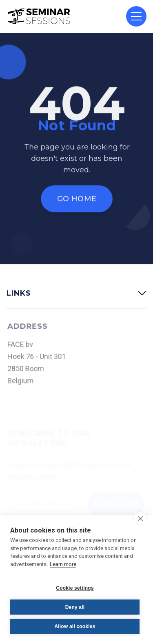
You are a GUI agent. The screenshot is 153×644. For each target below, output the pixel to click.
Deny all (75, 607)
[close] (140, 518)
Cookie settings (75, 588)
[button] (136, 16)
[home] (39, 16)
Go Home (76, 199)
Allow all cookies (75, 626)
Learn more (63, 564)
